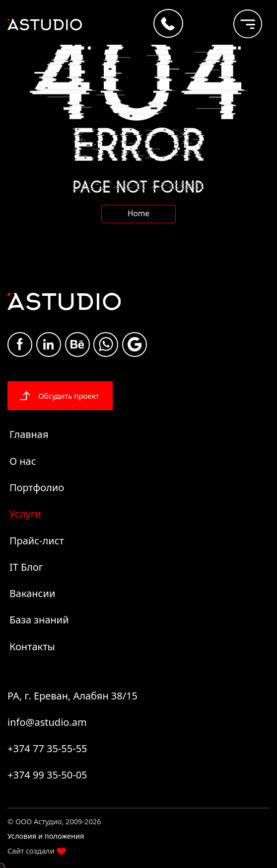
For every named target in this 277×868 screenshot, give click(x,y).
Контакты (32, 647)
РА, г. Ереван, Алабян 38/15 (72, 696)
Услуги (25, 514)
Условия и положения (46, 836)
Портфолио (37, 487)
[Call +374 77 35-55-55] (168, 23)
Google (135, 344)
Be (77, 344)
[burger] (240, 19)
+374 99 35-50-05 (47, 775)
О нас (23, 461)
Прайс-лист (37, 541)
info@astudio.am (47, 722)
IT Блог (26, 567)
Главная (29, 434)
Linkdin (48, 344)
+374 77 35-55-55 (47, 748)
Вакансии (32, 593)
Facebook (20, 344)
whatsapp (106, 344)
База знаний (39, 620)
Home (138, 213)
